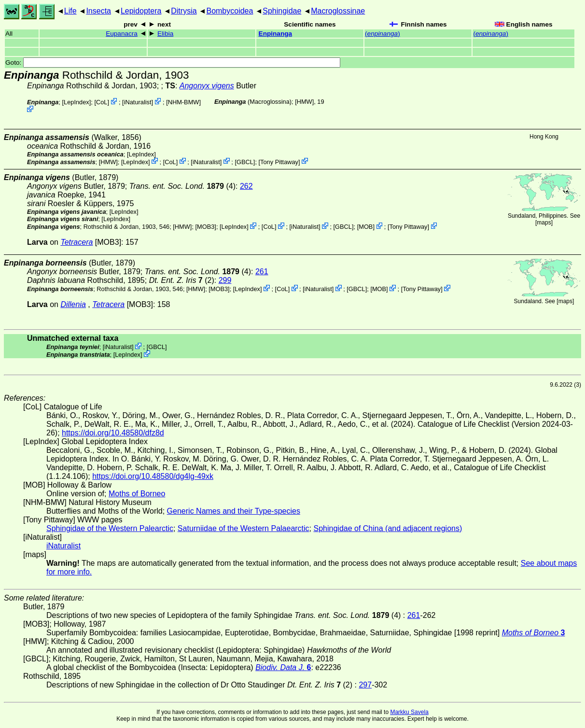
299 (225, 280)
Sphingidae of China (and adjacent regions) (388, 528)
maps (544, 223)
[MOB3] (206, 227)
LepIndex (77, 102)
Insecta (98, 11)
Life (70, 11)
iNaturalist (138, 102)
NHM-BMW (184, 102)
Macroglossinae (338, 11)
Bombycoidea (230, 11)
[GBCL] (245, 161)
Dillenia (73, 304)
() (383, 34)
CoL (102, 102)
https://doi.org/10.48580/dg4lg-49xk (153, 476)
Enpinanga (275, 34)
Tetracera (77, 242)
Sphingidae (282, 11)
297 (365, 685)
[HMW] (304, 102)
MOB (366, 227)
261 (262, 272)
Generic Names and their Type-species (234, 511)
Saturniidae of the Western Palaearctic (244, 528)
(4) (182, 186)
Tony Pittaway (279, 161)
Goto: (173, 63)
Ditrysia (184, 11)
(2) (182, 280)
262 (246, 186)
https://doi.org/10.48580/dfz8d (113, 433)
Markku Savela (409, 712)
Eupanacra (122, 34)
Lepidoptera (141, 11)
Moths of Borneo (137, 494)
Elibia (165, 34)
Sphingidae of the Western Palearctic (110, 528)
